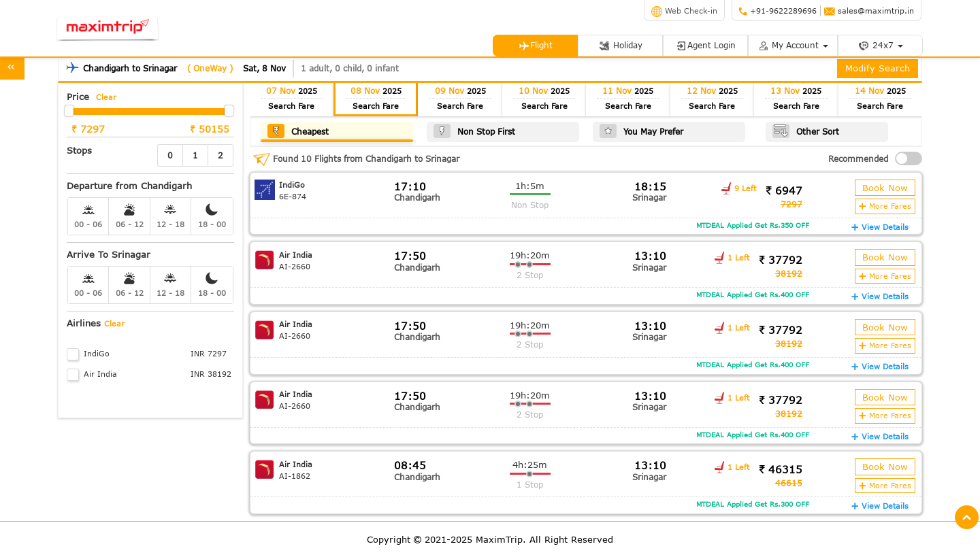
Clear (106, 97)
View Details (880, 227)
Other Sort (806, 131)
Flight (536, 45)
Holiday (621, 45)
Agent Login (706, 45)
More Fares (885, 206)
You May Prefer (641, 131)
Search (291, 106)
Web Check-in (684, 11)
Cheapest (298, 131)
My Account (793, 45)
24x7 (881, 45)
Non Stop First (474, 131)
